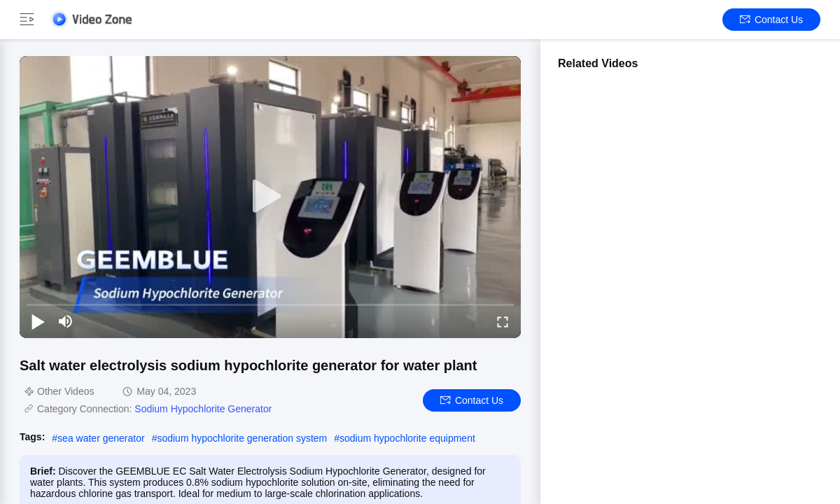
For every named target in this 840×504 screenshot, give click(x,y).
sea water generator (101, 438)
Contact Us (771, 20)
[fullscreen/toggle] (503, 321)
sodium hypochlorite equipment (407, 438)
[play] (270, 197)
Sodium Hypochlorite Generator (203, 409)
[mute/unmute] (66, 321)
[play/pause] (38, 321)
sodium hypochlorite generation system (242, 438)
